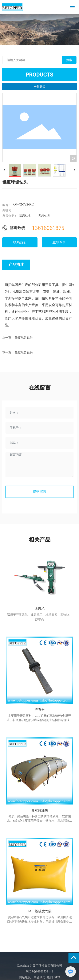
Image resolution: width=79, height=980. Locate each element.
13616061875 (48, 228)
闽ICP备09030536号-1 (39, 972)
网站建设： (26, 977)
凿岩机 (40, 609)
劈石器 (40, 710)
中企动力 (40, 977)
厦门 (50, 977)
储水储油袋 (40, 810)
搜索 (69, 60)
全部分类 (40, 87)
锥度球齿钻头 (24, 338)
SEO (56, 977)
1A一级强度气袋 (40, 911)
